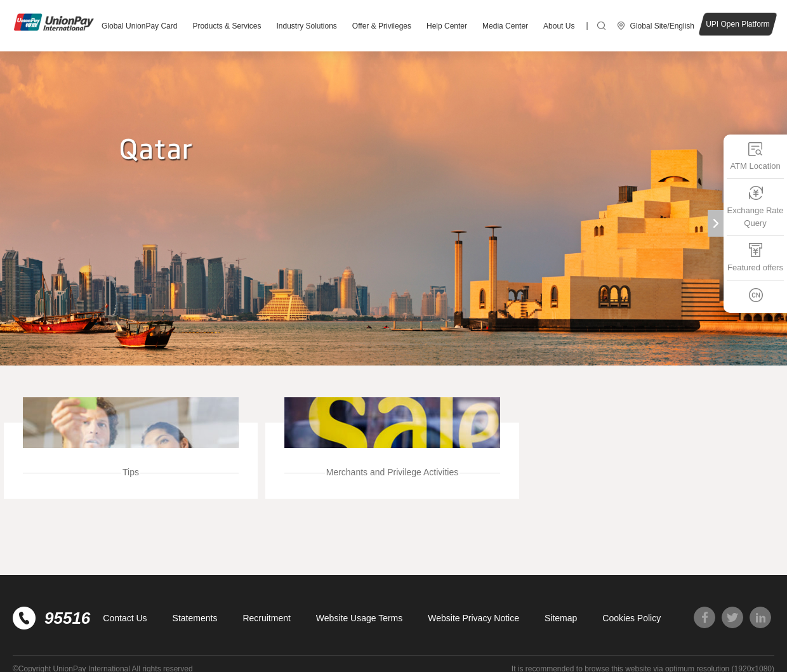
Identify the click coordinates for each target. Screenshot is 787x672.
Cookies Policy (632, 618)
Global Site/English (662, 26)
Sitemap (561, 618)
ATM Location (755, 156)
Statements (195, 618)
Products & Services (227, 26)
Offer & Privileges (382, 26)
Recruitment (266, 618)
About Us (559, 26)
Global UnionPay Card (139, 26)
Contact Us (125, 618)
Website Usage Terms (359, 618)
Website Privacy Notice (473, 618)
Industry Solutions (306, 26)
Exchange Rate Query (756, 207)
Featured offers (755, 257)
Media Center (505, 26)
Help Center (447, 26)
